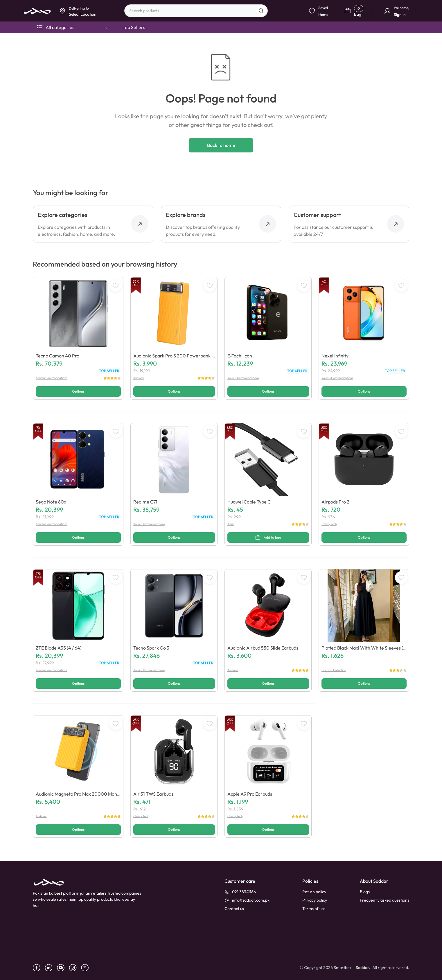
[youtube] (63, 968)
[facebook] (39, 968)
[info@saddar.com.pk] (247, 900)
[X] (87, 968)
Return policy (314, 892)
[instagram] (75, 968)
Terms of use (314, 909)
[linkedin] (51, 968)
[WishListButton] (116, 285)
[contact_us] (234, 909)
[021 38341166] (240, 892)
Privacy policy (315, 900)
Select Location (164, 45)
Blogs (365, 892)
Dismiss (138, 45)
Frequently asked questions (384, 900)
